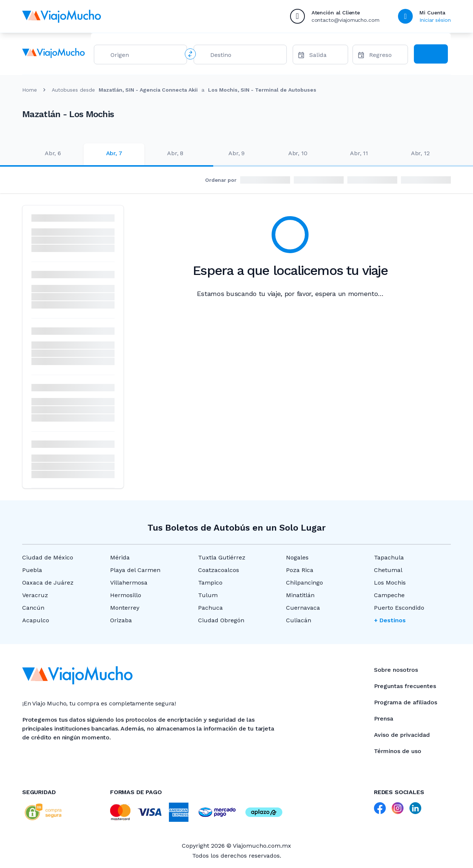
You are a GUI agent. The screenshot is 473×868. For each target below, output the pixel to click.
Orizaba (121, 620)
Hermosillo (126, 595)
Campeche (389, 595)
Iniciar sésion (435, 20)
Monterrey (125, 608)
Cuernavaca (303, 608)
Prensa (384, 719)
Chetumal (388, 570)
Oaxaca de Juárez (48, 583)
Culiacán (299, 620)
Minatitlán (300, 595)
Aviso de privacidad (402, 735)
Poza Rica (300, 570)
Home (30, 90)
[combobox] (146, 56)
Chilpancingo (304, 583)
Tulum (208, 595)
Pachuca (210, 608)
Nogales (297, 557)
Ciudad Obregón (221, 620)
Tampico (210, 583)
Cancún (33, 608)
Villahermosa (129, 583)
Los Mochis (390, 583)
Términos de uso (398, 751)
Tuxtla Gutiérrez (222, 557)
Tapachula (389, 557)
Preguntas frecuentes (405, 686)
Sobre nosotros (396, 670)
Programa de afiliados (406, 702)
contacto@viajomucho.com (346, 20)
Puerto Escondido (399, 608)
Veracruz (35, 595)
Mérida (120, 557)
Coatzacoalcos (219, 570)
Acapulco (36, 620)
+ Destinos (390, 620)
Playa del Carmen (135, 570)
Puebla (32, 570)
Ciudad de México (48, 557)
